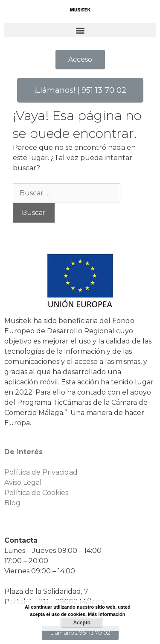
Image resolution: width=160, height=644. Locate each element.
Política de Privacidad (41, 472)
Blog (12, 503)
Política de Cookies (36, 493)
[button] (80, 30)
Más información (106, 614)
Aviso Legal (23, 482)
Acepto (82, 623)
